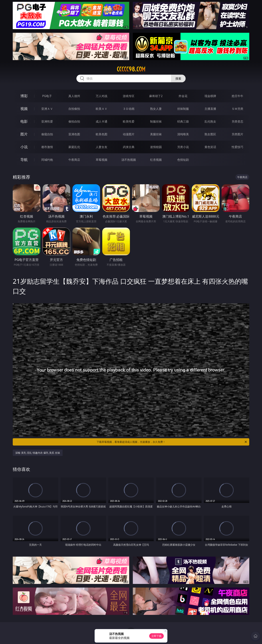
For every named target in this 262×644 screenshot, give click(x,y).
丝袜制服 (183, 109)
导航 (24, 160)
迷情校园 (156, 147)
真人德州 (74, 96)
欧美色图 (102, 134)
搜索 (178, 78)
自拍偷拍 (74, 109)
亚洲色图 (74, 134)
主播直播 (210, 109)
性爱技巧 (237, 147)
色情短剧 (183, 160)
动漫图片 (129, 134)
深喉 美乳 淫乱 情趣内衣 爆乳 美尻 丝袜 (38, 453)
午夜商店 (74, 160)
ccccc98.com (131, 69)
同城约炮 (47, 160)
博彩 (24, 96)
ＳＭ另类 (237, 109)
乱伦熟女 (210, 121)
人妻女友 (102, 147)
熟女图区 (210, 134)
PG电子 (47, 96)
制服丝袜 (156, 121)
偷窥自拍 (47, 134)
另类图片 (237, 134)
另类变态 (237, 121)
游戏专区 (129, 96)
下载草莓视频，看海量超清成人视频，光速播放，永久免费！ (172, 442)
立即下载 (156, 636)
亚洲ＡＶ (47, 109)
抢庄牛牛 (237, 96)
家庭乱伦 (74, 147)
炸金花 (183, 96)
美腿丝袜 (156, 134)
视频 (24, 109)
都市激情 (47, 147)
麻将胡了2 (156, 96)
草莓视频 (102, 160)
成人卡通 (102, 121)
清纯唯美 (183, 134)
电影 (24, 121)
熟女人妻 (156, 109)
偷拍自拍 (74, 121)
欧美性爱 (129, 121)
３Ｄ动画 (129, 109)
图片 (24, 134)
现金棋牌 (210, 96)
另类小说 (183, 147)
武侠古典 (129, 147)
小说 (24, 147)
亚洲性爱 (47, 121)
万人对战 (102, 96)
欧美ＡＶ (102, 109)
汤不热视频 (129, 160)
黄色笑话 (210, 147)
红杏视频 (156, 160)
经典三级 (183, 121)
